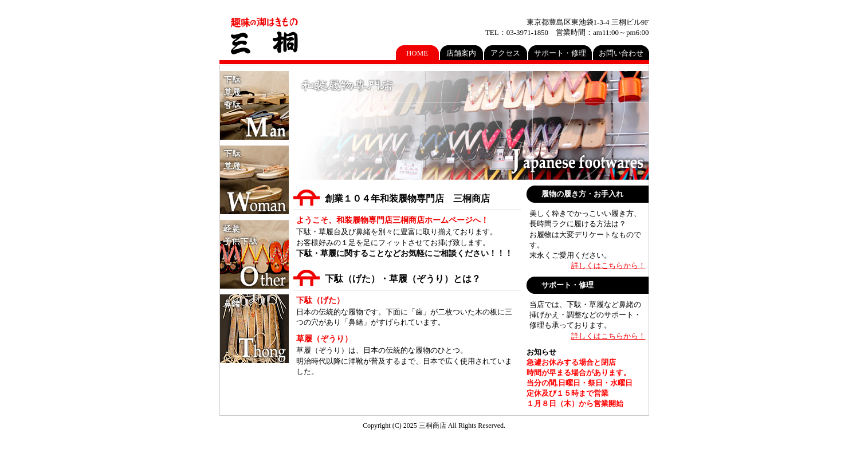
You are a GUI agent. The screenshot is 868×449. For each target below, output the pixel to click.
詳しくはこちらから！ (608, 265)
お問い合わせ (621, 53)
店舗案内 (461, 53)
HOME (417, 53)
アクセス (505, 53)
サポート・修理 (560, 53)
